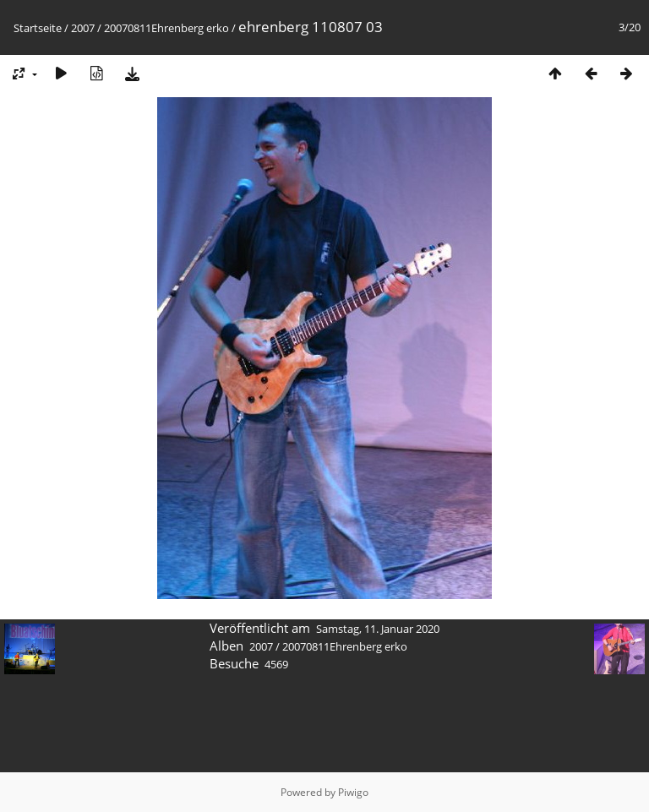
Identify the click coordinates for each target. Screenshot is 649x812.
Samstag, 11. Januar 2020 (378, 629)
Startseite (38, 28)
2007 (83, 28)
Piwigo (353, 792)
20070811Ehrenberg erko (166, 28)
